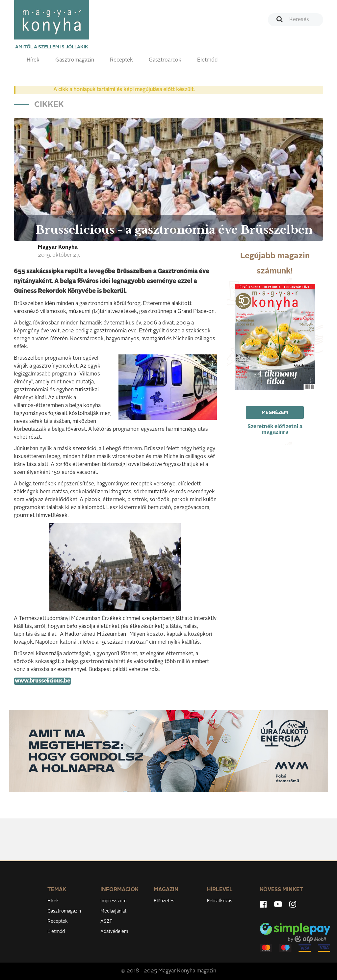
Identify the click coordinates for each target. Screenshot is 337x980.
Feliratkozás (220, 901)
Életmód (207, 60)
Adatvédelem (114, 932)
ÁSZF (106, 921)
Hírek (33, 60)
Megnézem (275, 413)
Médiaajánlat (113, 911)
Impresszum (113, 901)
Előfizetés (164, 901)
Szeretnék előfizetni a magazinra (275, 430)
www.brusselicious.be (42, 681)
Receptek (121, 60)
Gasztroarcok (165, 60)
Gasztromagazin (75, 60)
